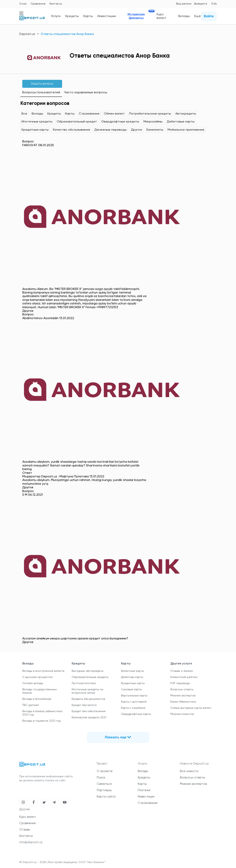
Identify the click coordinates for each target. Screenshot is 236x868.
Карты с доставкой (134, 702)
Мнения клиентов (182, 714)
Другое (137, 130)
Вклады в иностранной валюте (43, 671)
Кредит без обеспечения (89, 711)
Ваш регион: (184, 4)
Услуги (56, 16)
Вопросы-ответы (182, 689)
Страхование (89, 114)
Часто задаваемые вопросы (86, 93)
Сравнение (38, 4)
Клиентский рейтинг (184, 677)
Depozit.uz (27, 34)
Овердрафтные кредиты (120, 122)
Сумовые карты (131, 689)
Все (24, 114)
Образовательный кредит (77, 122)
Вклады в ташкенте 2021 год (41, 721)
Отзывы (25, 830)
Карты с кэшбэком (133, 708)
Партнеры (104, 790)
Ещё (198, 16)
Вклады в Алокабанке (37, 699)
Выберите (201, 4)
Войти (209, 16)
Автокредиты (186, 114)
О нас (23, 4)
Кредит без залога (84, 705)
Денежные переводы (110, 130)
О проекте (105, 771)
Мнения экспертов (183, 696)
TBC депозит (31, 705)
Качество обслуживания (71, 130)
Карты (88, 16)
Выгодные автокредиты (88, 671)
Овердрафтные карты (136, 714)
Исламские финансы (140, 16)
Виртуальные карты (134, 696)
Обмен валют (114, 114)
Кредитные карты (35, 130)
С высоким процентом (37, 677)
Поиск (101, 778)
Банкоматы (155, 130)
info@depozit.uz (31, 842)
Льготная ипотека (84, 683)
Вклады (184, 16)
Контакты (56, 4)
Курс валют (161, 16)
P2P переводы (180, 683)
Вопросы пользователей (41, 93)
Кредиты (72, 16)
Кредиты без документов (88, 699)
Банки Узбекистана (183, 702)
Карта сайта (106, 797)
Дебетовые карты (181, 122)
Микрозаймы (153, 122)
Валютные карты (132, 671)
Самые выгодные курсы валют (191, 708)
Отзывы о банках (182, 671)
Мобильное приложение (186, 130)
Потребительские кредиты (150, 114)
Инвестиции (107, 16)
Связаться (104, 784)
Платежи (144, 790)
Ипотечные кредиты (37, 122)
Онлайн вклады (33, 683)
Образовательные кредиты (90, 677)
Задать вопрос (42, 84)
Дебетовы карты (132, 677)
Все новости (189, 771)
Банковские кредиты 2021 (89, 717)
